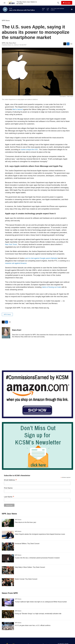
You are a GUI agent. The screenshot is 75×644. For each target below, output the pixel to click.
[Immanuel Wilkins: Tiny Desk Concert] (8, 547)
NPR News (6, 21)
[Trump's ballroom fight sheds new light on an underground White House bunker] (8, 602)
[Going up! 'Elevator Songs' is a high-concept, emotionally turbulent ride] (8, 614)
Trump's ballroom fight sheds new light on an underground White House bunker (41, 602)
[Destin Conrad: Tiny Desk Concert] (8, 582)
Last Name (9, 496)
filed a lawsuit (18, 109)
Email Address (10, 480)
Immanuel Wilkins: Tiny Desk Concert (27, 544)
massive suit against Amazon (16, 263)
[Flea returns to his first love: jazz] (8, 523)
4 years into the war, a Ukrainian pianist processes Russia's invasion (37, 558)
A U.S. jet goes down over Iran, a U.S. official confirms (33, 625)
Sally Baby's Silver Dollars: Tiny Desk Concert (30, 567)
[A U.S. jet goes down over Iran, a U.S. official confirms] (8, 626)
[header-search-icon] (58, 3)
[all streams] (72, 9)
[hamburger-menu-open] (5, 3)
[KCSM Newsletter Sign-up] (37, 446)
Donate (67, 3)
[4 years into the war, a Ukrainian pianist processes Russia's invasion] (8, 558)
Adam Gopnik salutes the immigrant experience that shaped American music (40, 534)
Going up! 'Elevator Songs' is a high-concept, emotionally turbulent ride (38, 614)
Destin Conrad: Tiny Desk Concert (26, 579)
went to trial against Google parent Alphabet (41, 258)
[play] (5, 9)
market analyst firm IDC (29, 150)
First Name (8, 488)
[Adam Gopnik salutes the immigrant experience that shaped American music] (8, 535)
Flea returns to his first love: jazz (25, 522)
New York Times (11, 244)
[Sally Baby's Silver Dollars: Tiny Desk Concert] (8, 570)
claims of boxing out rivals (51, 287)
